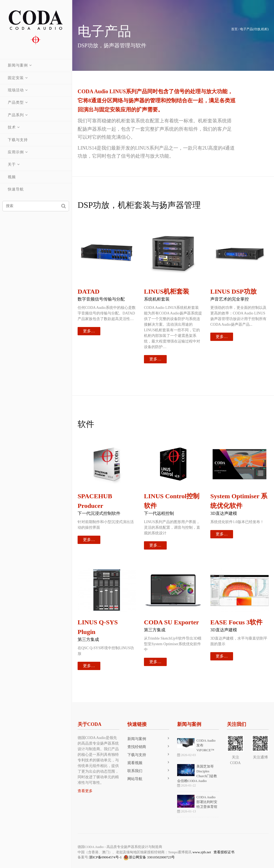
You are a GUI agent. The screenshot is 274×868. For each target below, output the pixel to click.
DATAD (89, 291)
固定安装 (16, 78)
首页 (234, 29)
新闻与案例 (18, 65)
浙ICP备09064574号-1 (105, 857)
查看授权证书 (224, 852)
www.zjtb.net (202, 852)
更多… (89, 331)
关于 (12, 164)
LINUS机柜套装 (167, 291)
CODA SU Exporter (171, 622)
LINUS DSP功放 (233, 291)
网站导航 (135, 779)
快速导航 (16, 189)
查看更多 (85, 791)
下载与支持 (18, 140)
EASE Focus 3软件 (236, 622)
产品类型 (16, 102)
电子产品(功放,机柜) (254, 29)
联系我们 (135, 771)
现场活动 (16, 90)
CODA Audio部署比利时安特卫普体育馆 (207, 802)
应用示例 (16, 152)
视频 (12, 177)
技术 (12, 127)
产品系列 (16, 115)
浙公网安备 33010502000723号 (149, 857)
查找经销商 (137, 747)
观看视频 (135, 763)
